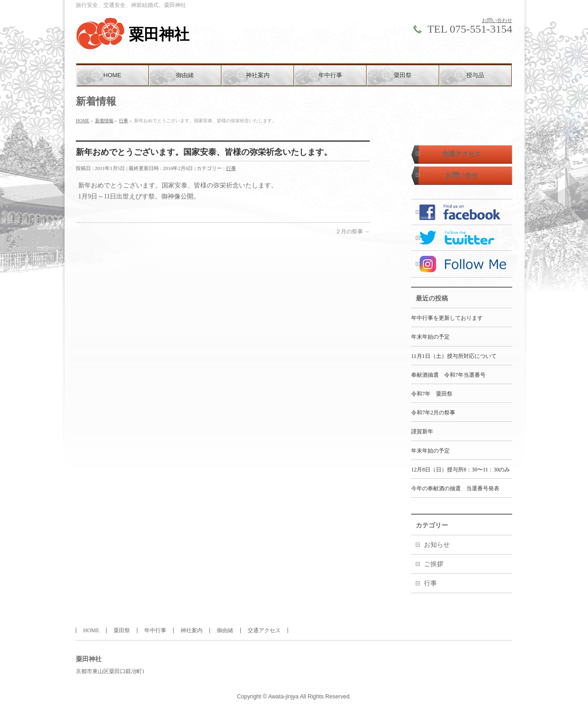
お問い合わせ (497, 20)
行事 (231, 168)
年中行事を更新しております (447, 318)
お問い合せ (462, 175)
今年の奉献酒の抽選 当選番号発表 (455, 488)
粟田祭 (122, 630)
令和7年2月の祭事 (433, 413)
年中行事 (155, 630)
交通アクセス (462, 154)
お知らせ (437, 545)
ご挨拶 (434, 564)
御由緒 (225, 630)
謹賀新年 (422, 431)
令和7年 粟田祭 (432, 394)
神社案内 (192, 630)
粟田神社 (159, 34)
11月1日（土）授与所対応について (454, 356)
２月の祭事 (353, 232)
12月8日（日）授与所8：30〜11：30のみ (461, 470)
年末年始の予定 (430, 337)
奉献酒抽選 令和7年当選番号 (448, 375)
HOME (91, 630)
